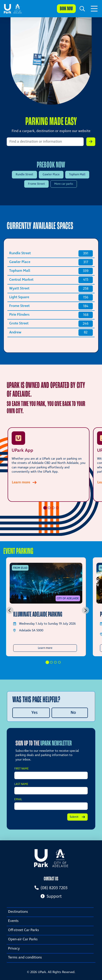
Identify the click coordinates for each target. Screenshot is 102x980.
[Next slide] (85, 610)
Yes (35, 713)
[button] (82, 9)
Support (51, 896)
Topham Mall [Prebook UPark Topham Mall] (77, 175)
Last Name (21, 784)
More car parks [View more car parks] (64, 184)
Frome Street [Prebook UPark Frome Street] (36, 184)
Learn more (21, 482)
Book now (66, 9)
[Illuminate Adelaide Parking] (46, 583)
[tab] (45, 508)
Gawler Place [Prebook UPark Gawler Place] (51, 175)
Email (18, 800)
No (73, 713)
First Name (22, 769)
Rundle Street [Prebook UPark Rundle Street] (24, 175)
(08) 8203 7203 (51, 888)
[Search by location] (45, 142)
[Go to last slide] (10, 610)
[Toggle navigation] (94, 9)
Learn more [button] (58, 648)
